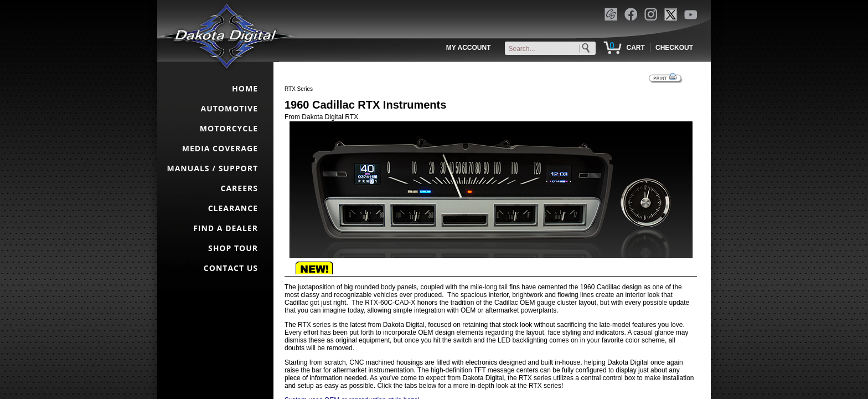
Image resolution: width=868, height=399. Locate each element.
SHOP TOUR (233, 248)
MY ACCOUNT (469, 48)
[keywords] (552, 49)
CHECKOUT (674, 48)
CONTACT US (231, 268)
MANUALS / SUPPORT (212, 168)
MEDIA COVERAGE (220, 148)
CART (635, 48)
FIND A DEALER (226, 228)
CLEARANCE (233, 208)
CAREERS (239, 188)
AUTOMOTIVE (229, 108)
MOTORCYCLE (229, 128)
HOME (245, 88)
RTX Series (299, 89)
